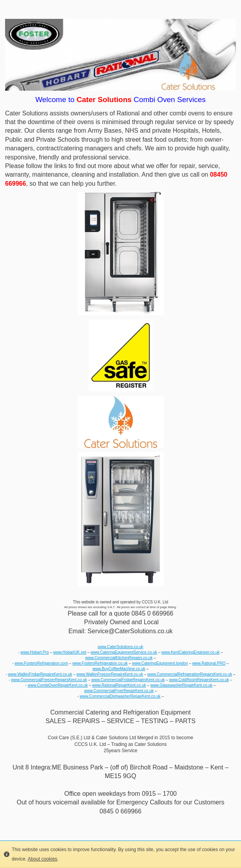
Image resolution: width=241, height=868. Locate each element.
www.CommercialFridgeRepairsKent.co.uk (128, 680)
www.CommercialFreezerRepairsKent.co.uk (49, 680)
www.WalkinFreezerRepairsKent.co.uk (110, 674)
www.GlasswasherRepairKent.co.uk (181, 685)
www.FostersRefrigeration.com (41, 663)
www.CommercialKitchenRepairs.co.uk (119, 658)
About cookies (43, 859)
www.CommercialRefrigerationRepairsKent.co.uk (190, 674)
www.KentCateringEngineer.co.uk (190, 652)
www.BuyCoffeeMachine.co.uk (119, 669)
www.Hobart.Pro (34, 652)
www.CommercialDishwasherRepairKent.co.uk (120, 696)
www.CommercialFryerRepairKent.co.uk (119, 691)
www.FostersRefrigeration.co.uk (100, 663)
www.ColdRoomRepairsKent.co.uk (199, 680)
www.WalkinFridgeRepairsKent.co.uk (40, 674)
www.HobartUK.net (70, 652)
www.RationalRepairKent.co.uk (119, 685)
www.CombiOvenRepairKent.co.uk (58, 685)
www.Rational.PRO (209, 663)
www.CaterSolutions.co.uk (120, 647)
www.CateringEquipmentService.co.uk (124, 652)
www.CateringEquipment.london (160, 663)
